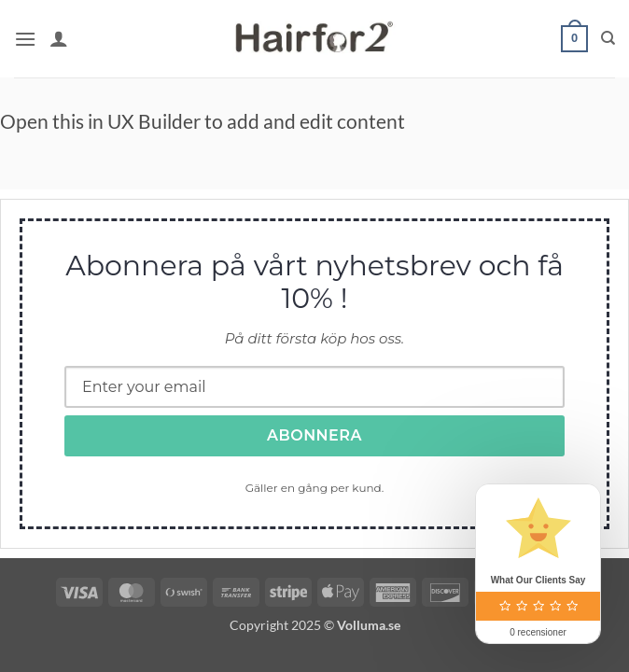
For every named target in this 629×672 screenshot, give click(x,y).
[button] (25, 39)
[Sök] (608, 38)
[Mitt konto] (59, 38)
